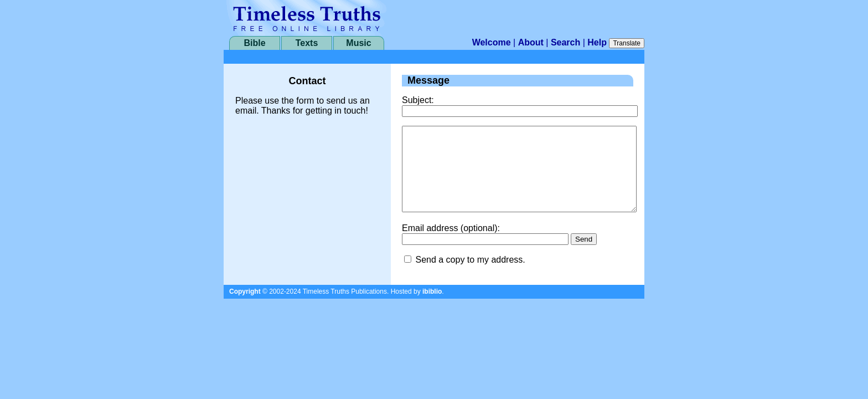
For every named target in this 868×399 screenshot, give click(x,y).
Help (597, 42)
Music (358, 43)
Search (565, 42)
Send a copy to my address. (470, 276)
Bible (254, 43)
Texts (307, 43)
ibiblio (432, 308)
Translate (627, 43)
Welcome (492, 42)
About (531, 42)
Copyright (245, 308)
